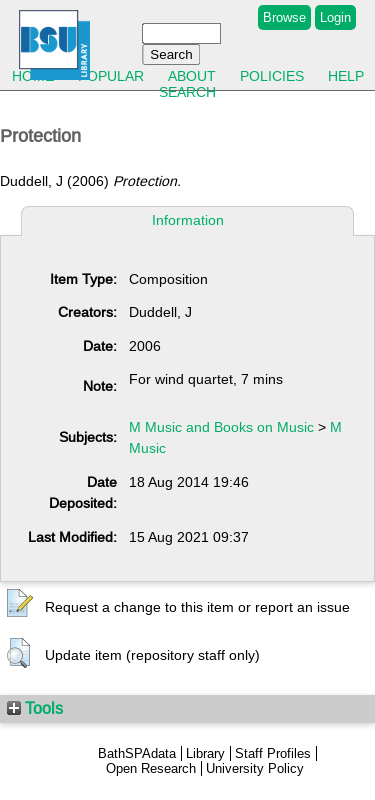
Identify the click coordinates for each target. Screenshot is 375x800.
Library (205, 753)
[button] (20, 604)
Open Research (151, 768)
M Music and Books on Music (221, 427)
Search (187, 92)
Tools (35, 708)
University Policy (255, 768)
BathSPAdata (137, 753)
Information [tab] (188, 220)
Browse (284, 17)
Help (346, 76)
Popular (111, 76)
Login (335, 17)
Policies (272, 76)
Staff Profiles (273, 753)
